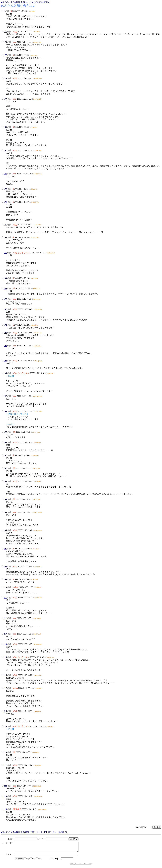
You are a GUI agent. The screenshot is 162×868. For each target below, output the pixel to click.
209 (5, 579)
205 (5, 512)
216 (5, 675)
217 (5, 688)
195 (5, 361)
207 (5, 549)
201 (5, 455)
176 (5, 42)
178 (5, 78)
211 (5, 598)
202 (5, 468)
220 (5, 752)
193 (5, 333)
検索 (18, 2)
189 (5, 289)
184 (5, 202)
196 (5, 373)
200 (5, 442)
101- (32, 2)
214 (5, 644)
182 (5, 174)
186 (5, 237)
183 (5, 189)
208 (5, 566)
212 (5, 618)
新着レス (63, 832)
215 (5, 657)
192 (5, 325)
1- (26, 2)
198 (5, 411)
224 (5, 809)
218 (5, 711)
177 (5, 55)
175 (5, 32)
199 (5, 432)
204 (5, 499)
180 (5, 127)
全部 (23, 2)
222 (5, 786)
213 (5, 634)
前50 (27, 832)
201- (41, 2)
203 (5, 481)
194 (5, 346)
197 (5, 396)
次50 (32, 832)
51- (29, 2)
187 (5, 253)
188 (5, 278)
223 (5, 796)
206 (5, 530)
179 (5, 99)
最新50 (46, 2)
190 (5, 299)
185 (5, 225)
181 (5, 150)
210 (5, 587)
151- (37, 2)
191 (5, 309)
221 (5, 765)
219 (5, 726)
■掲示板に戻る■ (8, 2)
